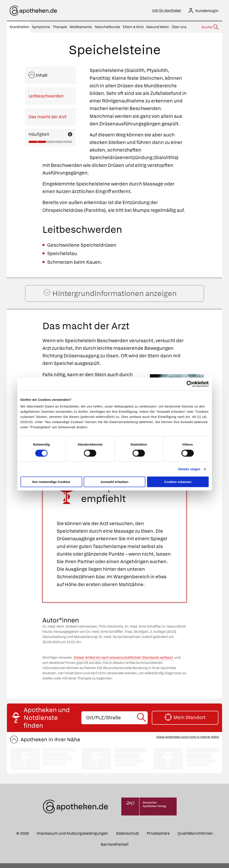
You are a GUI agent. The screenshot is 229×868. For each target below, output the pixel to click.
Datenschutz (127, 838)
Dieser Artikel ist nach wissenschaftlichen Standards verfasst (123, 662)
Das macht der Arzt (47, 117)
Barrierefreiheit (115, 849)
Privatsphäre (158, 838)
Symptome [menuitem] (41, 27)
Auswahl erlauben (114, 482)
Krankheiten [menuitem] (20, 27)
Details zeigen (189, 469)
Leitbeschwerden (46, 96)
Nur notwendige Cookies (51, 482)
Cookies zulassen (178, 482)
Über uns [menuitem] (179, 27)
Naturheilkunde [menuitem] (107, 27)
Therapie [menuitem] (60, 27)
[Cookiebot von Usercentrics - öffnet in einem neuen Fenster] (190, 384)
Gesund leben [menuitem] (158, 27)
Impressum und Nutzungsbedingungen (72, 838)
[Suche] (210, 27)
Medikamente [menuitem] (81, 27)
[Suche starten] (142, 722)
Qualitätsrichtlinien (195, 838)
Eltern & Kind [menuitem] (133, 27)
